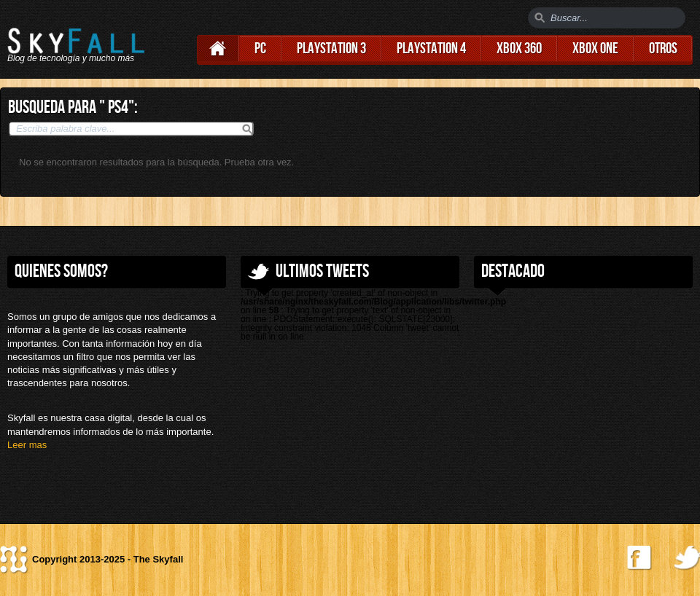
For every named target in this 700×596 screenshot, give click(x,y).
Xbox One (595, 48)
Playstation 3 (331, 48)
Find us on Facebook (640, 558)
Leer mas (27, 445)
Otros (663, 48)
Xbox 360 (519, 48)
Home (218, 48)
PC (260, 48)
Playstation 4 (431, 48)
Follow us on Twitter (687, 558)
